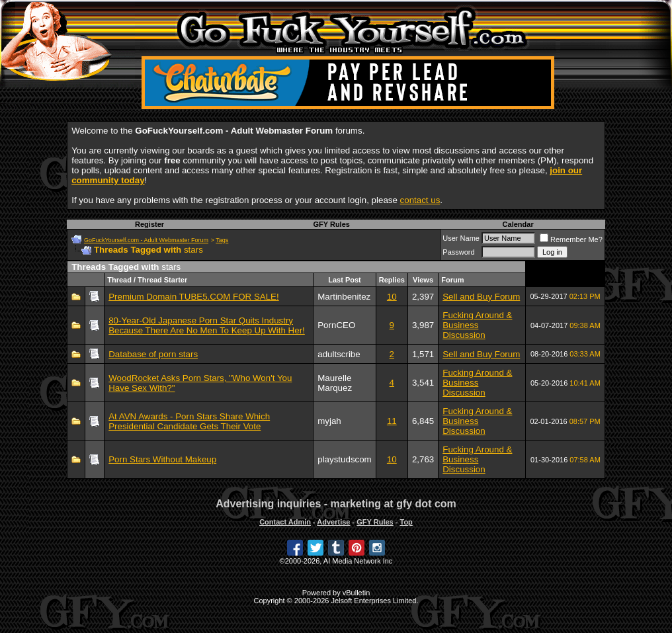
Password (458, 252)
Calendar (518, 224)
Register (149, 224)
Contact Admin (285, 522)
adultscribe (339, 354)
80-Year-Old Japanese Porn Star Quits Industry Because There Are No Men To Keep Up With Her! (207, 325)
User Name (461, 238)
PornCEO (336, 325)
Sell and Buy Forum (481, 297)
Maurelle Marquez (335, 383)
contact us (420, 200)
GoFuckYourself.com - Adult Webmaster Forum (146, 240)
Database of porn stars (153, 354)
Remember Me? (571, 239)
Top (406, 522)
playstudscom (345, 459)
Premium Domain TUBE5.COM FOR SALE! (194, 297)
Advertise (333, 522)
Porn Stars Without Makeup (162, 459)
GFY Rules (331, 224)
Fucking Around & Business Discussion (477, 325)
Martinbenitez (344, 297)
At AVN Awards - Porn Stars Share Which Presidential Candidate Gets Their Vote (189, 421)
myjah (329, 421)
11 (392, 421)
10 (392, 297)
